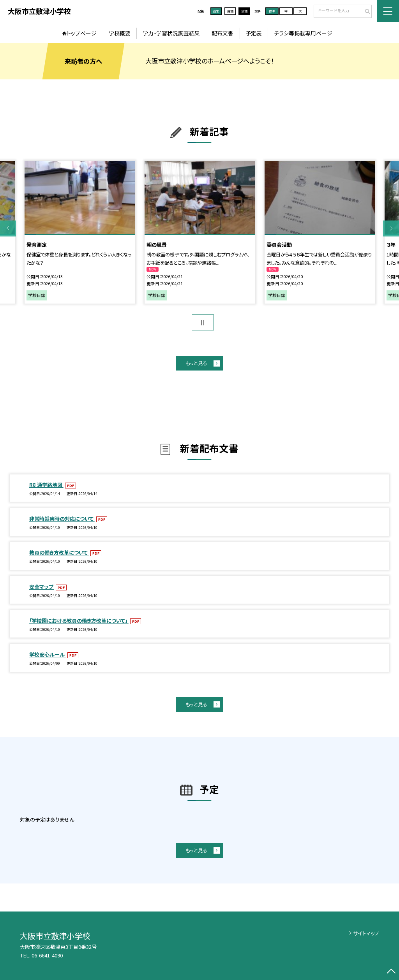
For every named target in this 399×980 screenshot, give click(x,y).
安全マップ (42, 587)
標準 (272, 11)
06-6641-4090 (47, 955)
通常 (216, 11)
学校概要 (120, 33)
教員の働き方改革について (59, 552)
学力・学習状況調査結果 (171, 33)
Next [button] (391, 228)
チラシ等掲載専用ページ (303, 33)
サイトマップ (366, 933)
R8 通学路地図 (46, 485)
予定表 (254, 33)
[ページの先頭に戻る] (391, 972)
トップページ (82, 33)
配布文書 (222, 33)
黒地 (244, 11)
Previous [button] (8, 228)
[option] (80, 232)
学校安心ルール (48, 654)
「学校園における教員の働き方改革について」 (79, 621)
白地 (230, 11)
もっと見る (196, 363)
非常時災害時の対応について (62, 519)
